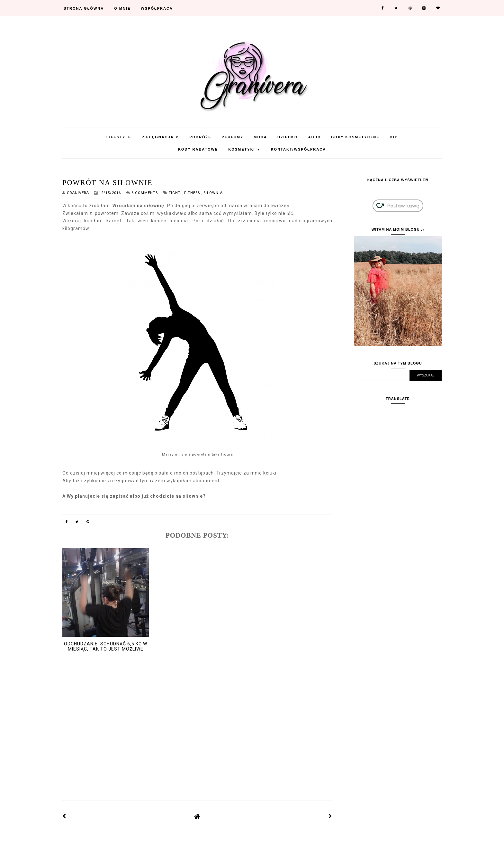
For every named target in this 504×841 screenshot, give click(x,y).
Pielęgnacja (160, 137)
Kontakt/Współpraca (298, 149)
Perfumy (233, 137)
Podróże (200, 137)
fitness (193, 193)
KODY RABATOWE (198, 149)
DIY (394, 137)
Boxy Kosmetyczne (355, 137)
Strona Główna (84, 8)
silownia (213, 193)
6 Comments (145, 193)
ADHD (314, 137)
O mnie (122, 8)
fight (175, 193)
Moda (260, 137)
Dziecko (288, 137)
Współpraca (157, 8)
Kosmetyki (244, 149)
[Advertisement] (197, 738)
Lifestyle (119, 137)
